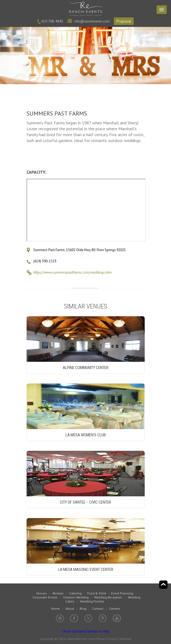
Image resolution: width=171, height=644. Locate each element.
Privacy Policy (107, 639)
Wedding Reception (108, 597)
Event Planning (122, 593)
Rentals (58, 593)
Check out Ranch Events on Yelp (86, 631)
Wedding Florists (92, 601)
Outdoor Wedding (76, 597)
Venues (42, 593)
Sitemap (125, 639)
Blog (83, 608)
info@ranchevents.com (92, 21)
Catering (75, 593)
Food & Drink (97, 593)
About (70, 608)
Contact (98, 608)
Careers (115, 608)
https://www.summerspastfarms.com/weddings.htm (72, 272)
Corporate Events (45, 597)
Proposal (124, 21)
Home (55, 608)
